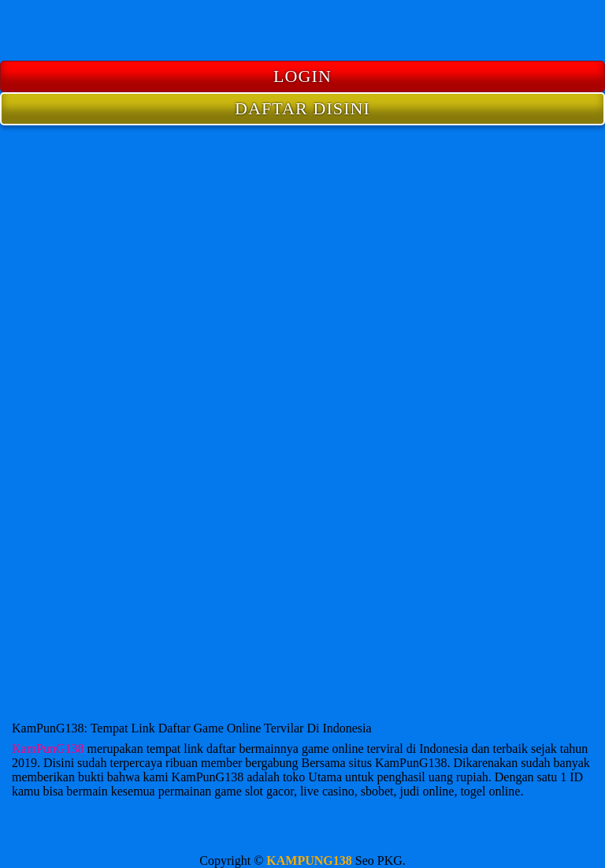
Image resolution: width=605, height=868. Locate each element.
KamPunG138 (48, 749)
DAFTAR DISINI (302, 108)
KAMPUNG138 (309, 861)
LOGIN (302, 76)
